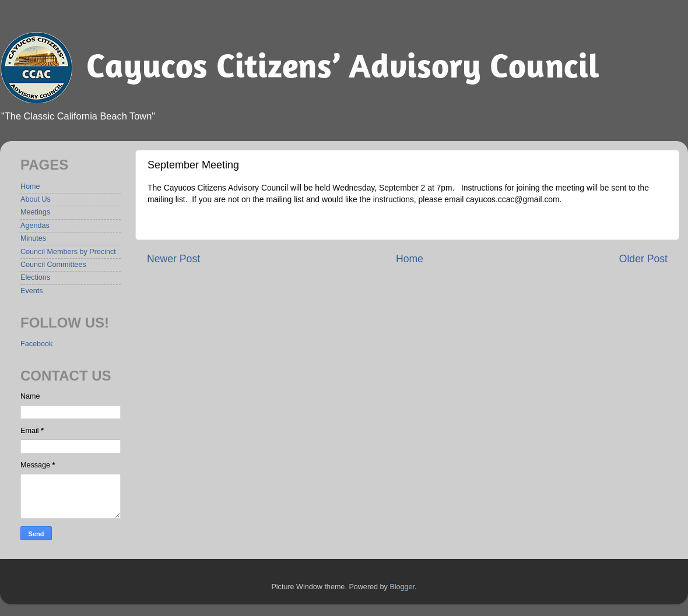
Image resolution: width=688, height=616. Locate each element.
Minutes (33, 238)
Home (410, 259)
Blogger (402, 587)
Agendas (35, 226)
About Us (36, 199)
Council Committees (53, 265)
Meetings (35, 212)
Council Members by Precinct (68, 252)
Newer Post (173, 259)
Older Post (643, 259)
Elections (35, 277)
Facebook (36, 344)
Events (32, 291)
